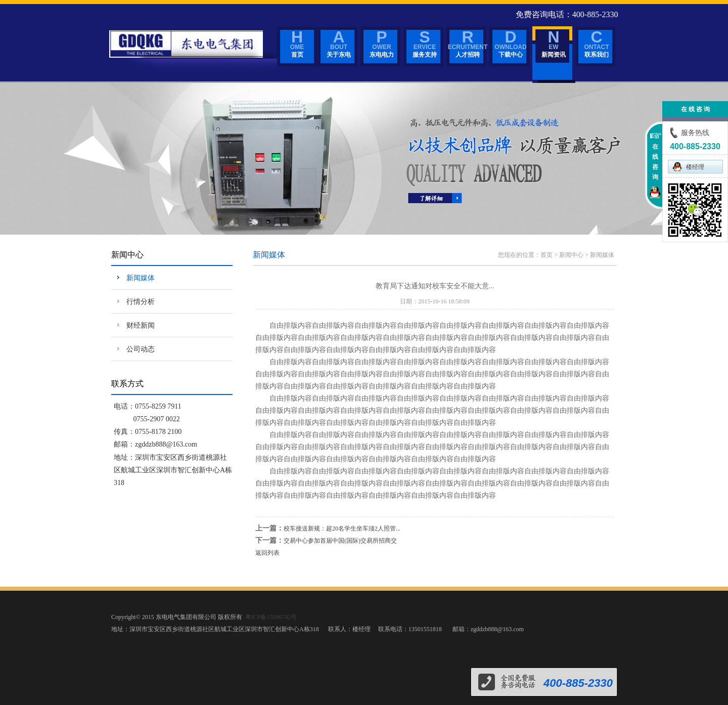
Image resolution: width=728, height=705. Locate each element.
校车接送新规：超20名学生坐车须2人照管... (342, 528)
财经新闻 (141, 325)
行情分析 (141, 302)
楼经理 (688, 167)
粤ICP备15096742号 (271, 617)
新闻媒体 (141, 278)
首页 (547, 255)
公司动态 (141, 349)
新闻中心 (571, 255)
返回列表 (267, 553)
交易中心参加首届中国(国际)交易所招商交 (340, 541)
